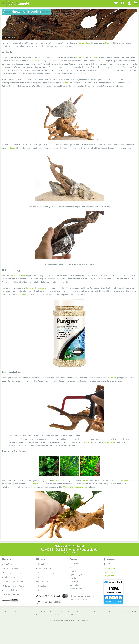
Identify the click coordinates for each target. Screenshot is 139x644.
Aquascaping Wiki (77, 574)
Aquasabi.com (110, 568)
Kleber (12, 148)
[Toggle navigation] (3, 3)
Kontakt (73, 578)
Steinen (108, 43)
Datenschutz (75, 585)
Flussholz (29, 288)
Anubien (128, 480)
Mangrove (93, 57)
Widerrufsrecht (76, 589)
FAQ (71, 567)
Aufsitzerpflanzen (109, 442)
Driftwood (79, 57)
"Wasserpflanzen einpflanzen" (75, 487)
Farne (121, 480)
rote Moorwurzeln (18, 276)
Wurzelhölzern (84, 43)
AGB (71, 592)
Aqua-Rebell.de (110, 572)
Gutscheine (74, 564)
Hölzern (114, 378)
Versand (73, 571)
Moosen (118, 148)
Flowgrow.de (109, 576)
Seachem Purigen (22, 294)
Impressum (74, 582)
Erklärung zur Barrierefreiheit (82, 596)
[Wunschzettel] (116, 3)
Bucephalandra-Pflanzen (35, 484)
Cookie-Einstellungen (78, 599)
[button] (129, 3)
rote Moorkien (36, 61)
